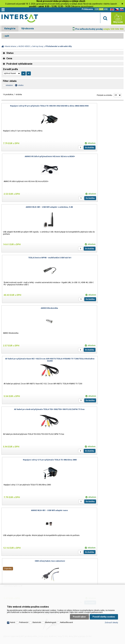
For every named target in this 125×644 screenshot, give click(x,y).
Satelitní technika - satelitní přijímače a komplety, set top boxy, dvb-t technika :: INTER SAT (20, 19)
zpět (7, 36)
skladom (9, 85)
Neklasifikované (67, 599)
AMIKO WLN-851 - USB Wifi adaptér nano (31, 308)
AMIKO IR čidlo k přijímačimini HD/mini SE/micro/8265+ (94, 106)
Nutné (13, 599)
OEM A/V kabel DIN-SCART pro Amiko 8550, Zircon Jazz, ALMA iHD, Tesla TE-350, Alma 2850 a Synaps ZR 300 (31, 360)
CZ (116, 10)
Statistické (37, 599)
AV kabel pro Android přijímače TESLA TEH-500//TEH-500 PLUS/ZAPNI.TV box (31, 259)
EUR (101, 9)
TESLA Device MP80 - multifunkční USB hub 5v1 (94, 156)
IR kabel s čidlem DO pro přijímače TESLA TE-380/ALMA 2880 (94, 359)
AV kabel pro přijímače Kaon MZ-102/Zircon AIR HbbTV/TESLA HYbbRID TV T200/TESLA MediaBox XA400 (94, 208)
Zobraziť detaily (111, 599)
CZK (97, 9)
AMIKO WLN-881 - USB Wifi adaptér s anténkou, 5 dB (31, 156)
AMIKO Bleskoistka (31, 207)
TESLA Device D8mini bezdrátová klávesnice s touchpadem (31, 409)
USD (106, 9)
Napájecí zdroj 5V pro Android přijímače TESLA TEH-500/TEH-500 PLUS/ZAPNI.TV (94, 461)
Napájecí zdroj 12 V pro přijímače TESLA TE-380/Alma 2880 (94, 258)
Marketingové (51, 599)
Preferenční (24, 599)
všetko (21, 85)
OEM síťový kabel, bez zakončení (94, 308)
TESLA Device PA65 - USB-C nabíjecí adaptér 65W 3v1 (94, 409)
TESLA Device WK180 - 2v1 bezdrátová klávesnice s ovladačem (31, 461)
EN (111, 10)
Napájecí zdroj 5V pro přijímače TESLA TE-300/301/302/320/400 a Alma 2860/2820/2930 (31, 107)
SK (121, 10)
